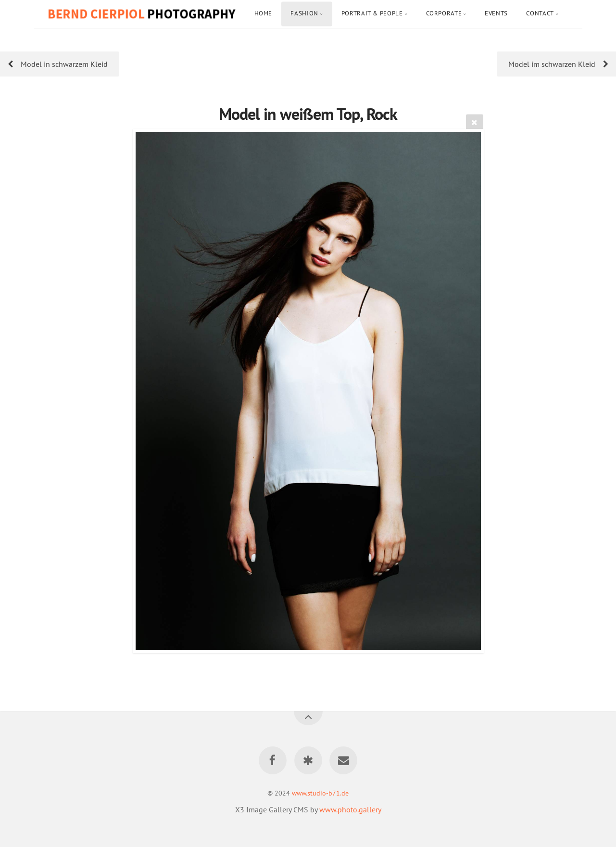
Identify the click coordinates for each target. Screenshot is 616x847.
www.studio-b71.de (320, 793)
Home (264, 13)
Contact (540, 13)
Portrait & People (372, 13)
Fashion (304, 13)
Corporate (444, 13)
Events (496, 13)
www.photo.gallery (350, 809)
